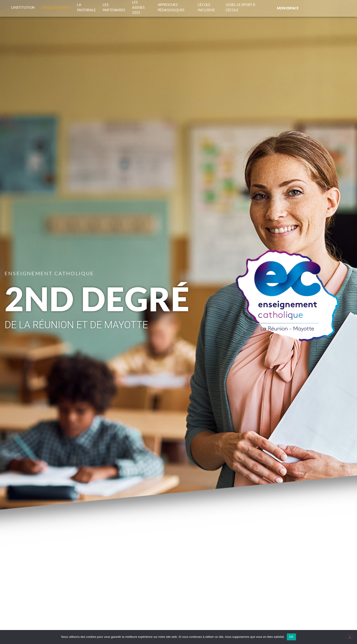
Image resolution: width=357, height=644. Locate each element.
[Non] (350, 637)
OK (291, 637)
